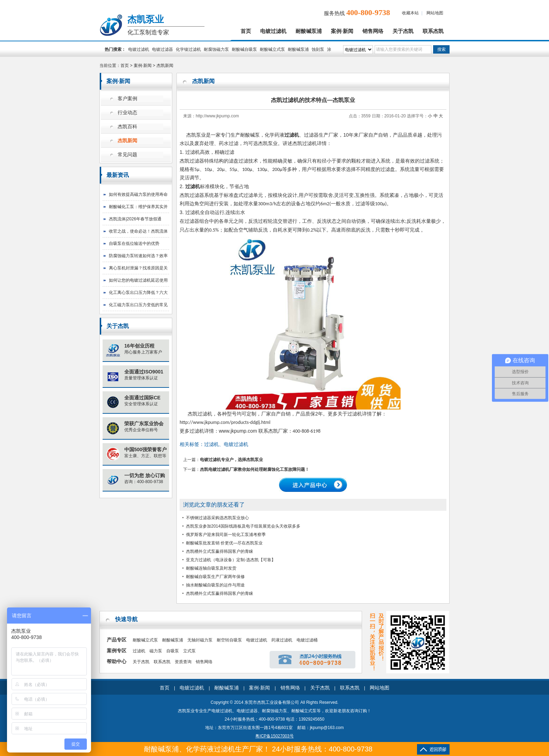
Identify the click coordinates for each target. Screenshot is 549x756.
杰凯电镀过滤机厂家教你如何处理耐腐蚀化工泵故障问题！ (255, 469)
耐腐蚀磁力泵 (216, 49)
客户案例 (127, 99)
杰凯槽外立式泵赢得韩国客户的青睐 (220, 551)
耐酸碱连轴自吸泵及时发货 (211, 568)
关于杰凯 (403, 31)
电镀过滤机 (273, 31)
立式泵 (189, 651)
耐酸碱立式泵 (272, 49)
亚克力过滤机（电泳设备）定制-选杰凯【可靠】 (231, 560)
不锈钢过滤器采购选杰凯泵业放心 (217, 518)
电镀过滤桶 (307, 640)
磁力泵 (156, 651)
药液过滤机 (282, 640)
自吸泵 (173, 651)
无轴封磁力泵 (200, 640)
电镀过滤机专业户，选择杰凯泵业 (231, 460)
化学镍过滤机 (188, 49)
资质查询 (183, 662)
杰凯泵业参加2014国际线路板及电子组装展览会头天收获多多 (243, 526)
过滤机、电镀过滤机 (226, 444)
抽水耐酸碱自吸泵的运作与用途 (215, 585)
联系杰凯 (433, 31)
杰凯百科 (127, 127)
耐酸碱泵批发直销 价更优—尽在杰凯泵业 (224, 543)
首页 (246, 31)
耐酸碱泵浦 (309, 31)
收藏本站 (410, 13)
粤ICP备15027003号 (274, 736)
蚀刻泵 (318, 49)
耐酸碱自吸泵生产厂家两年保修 (215, 577)
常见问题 (127, 155)
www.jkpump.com (238, 431)
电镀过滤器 (162, 49)
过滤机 (292, 135)
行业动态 (127, 113)
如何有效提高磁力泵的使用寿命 (138, 194)
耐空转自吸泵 (229, 640)
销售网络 (373, 31)
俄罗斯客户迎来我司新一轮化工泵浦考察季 (226, 535)
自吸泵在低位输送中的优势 (134, 243)
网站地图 (435, 13)
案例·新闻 (342, 31)
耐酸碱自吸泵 (244, 49)
